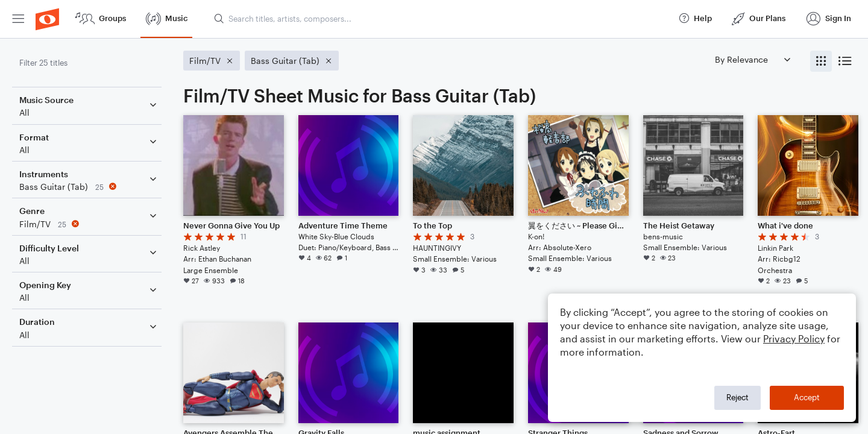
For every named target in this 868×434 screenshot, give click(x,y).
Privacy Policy (794, 338)
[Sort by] (752, 59)
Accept (807, 397)
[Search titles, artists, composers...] (441, 19)
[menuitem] (18, 19)
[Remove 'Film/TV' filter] (89, 224)
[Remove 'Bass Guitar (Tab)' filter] (89, 187)
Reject (737, 397)
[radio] (821, 61)
